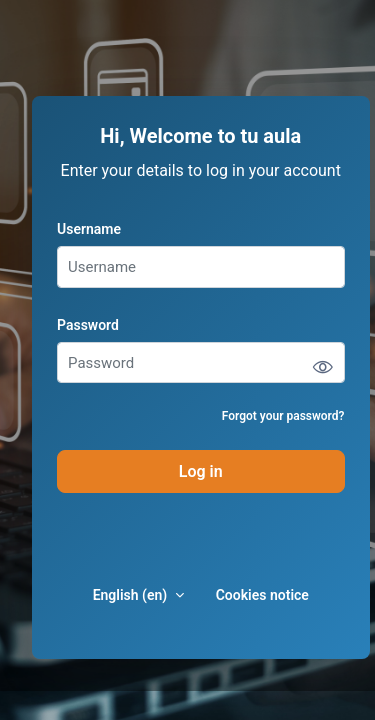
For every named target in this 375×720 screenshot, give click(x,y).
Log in (201, 471)
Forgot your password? (283, 416)
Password (88, 325)
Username (89, 229)
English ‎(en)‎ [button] (132, 595)
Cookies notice (262, 595)
